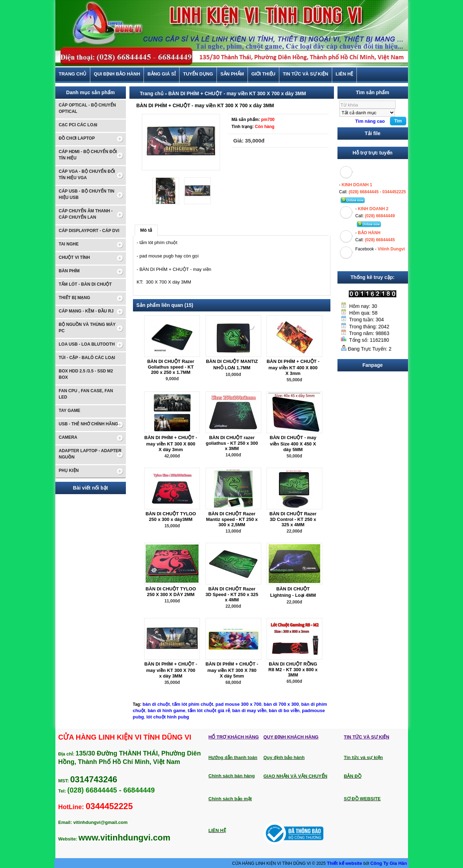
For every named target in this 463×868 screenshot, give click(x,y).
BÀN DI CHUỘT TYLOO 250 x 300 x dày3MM (171, 517)
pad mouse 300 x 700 (238, 704)
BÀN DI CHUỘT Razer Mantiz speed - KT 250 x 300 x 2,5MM (232, 519)
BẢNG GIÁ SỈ (162, 74)
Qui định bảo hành (117, 74)
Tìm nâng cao (370, 121)
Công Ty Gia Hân (389, 863)
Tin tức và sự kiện (306, 74)
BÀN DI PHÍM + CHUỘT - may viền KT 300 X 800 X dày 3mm (171, 444)
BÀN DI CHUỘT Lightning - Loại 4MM (293, 592)
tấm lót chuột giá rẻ (209, 711)
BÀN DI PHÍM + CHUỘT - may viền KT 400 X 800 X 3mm (293, 367)
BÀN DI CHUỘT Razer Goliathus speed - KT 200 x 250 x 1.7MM (171, 367)
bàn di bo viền (284, 711)
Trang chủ (73, 74)
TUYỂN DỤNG (198, 74)
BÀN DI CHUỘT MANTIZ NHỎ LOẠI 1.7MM (232, 365)
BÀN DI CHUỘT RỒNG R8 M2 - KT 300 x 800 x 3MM (293, 669)
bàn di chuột (156, 704)
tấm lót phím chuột (193, 704)
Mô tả (146, 230)
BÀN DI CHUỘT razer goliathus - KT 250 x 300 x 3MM (232, 443)
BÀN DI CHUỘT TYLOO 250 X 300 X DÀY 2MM (171, 592)
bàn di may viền (249, 711)
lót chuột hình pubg (168, 717)
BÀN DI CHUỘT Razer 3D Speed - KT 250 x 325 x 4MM (232, 594)
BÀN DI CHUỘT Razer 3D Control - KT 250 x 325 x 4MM (293, 519)
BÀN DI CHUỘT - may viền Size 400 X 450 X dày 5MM (293, 444)
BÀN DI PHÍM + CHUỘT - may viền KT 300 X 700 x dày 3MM (237, 93)
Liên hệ (345, 74)
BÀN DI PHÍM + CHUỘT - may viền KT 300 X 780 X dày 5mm (232, 670)
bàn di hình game (167, 711)
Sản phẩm (232, 74)
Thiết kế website (345, 863)
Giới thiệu (263, 74)
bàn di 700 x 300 (281, 704)
